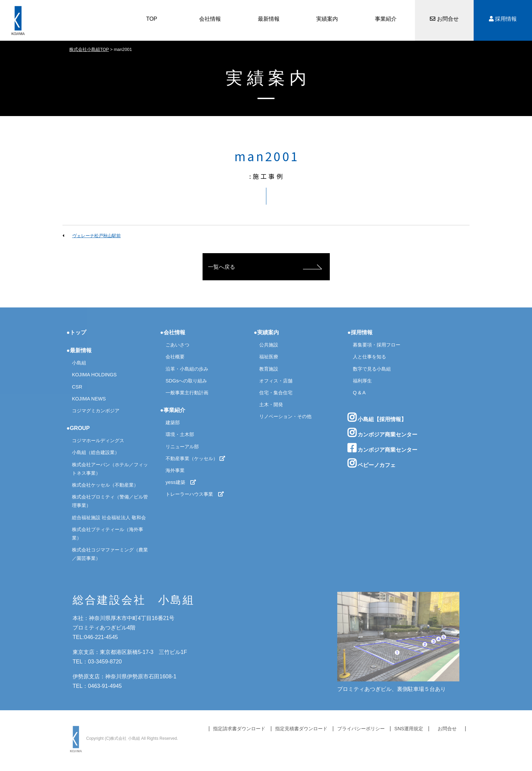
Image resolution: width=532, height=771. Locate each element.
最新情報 (269, 19)
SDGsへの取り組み (186, 381)
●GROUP (78, 428)
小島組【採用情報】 (377, 417)
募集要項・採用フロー (377, 345)
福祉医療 (269, 357)
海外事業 (175, 470)
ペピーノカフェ (372, 463)
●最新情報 (79, 350)
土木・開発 (271, 405)
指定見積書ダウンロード (301, 729)
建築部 (173, 422)
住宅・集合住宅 (276, 393)
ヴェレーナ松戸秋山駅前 (97, 236)
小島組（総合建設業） (96, 452)
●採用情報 (360, 332)
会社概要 (175, 357)
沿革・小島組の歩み (187, 369)
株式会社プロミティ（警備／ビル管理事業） (110, 501)
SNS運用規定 (409, 729)
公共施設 (269, 345)
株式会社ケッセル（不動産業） (105, 485)
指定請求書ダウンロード (239, 729)
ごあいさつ (177, 345)
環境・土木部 (180, 434)
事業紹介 (386, 19)
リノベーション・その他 (285, 416)
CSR (77, 387)
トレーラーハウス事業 (195, 494)
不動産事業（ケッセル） (195, 458)
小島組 (79, 363)
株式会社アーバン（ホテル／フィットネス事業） (110, 469)
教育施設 (269, 369)
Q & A (359, 393)
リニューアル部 (182, 447)
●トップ (76, 332)
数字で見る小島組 (372, 369)
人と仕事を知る (369, 357)
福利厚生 (362, 381)
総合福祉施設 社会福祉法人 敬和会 (109, 518)
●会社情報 (173, 332)
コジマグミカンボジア (96, 411)
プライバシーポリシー (361, 729)
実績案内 (327, 19)
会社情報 (210, 19)
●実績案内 (266, 332)
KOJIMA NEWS (89, 399)
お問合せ (444, 19)
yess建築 (181, 482)
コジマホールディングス (98, 440)
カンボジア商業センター (382, 433)
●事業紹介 (173, 410)
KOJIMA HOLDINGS (94, 375)
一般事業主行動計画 (187, 393)
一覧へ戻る (222, 267)
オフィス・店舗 (276, 381)
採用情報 (503, 19)
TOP (152, 19)
